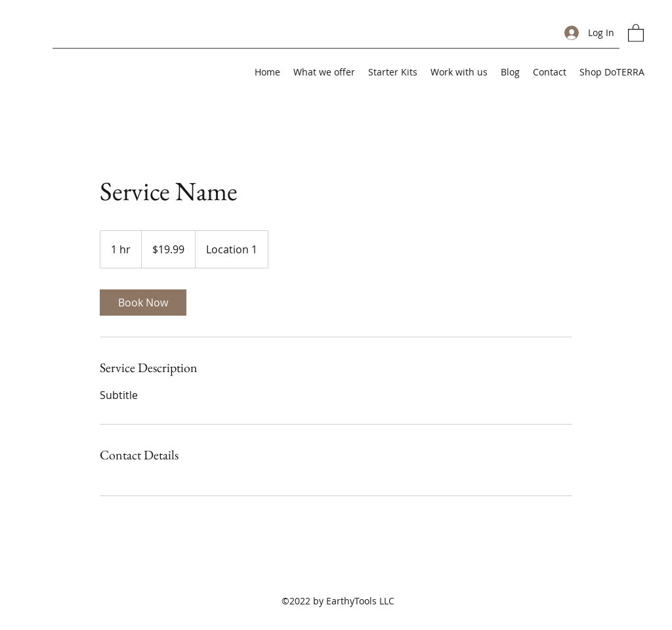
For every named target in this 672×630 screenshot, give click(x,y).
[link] (143, 303)
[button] (636, 32)
